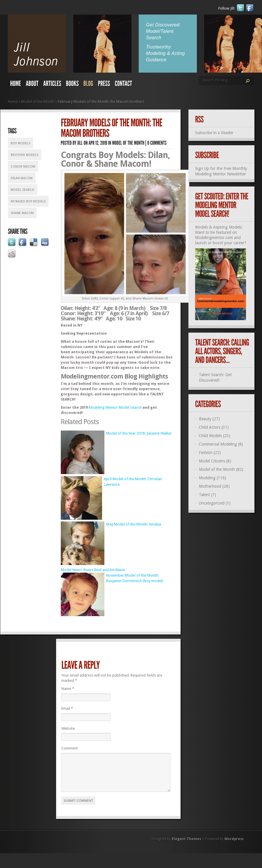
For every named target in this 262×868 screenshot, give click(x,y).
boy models (21, 143)
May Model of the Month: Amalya (134, 524)
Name (68, 689)
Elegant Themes (187, 846)
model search (23, 190)
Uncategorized (212, 503)
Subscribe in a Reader (214, 133)
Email (67, 708)
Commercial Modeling (218, 444)
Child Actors (210, 427)
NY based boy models (28, 201)
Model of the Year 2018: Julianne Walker (139, 433)
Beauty (205, 419)
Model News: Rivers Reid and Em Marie (93, 570)
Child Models (210, 436)
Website (68, 728)
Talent (204, 495)
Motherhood (210, 486)
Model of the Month (38, 102)
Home (13, 102)
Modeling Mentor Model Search (115, 407)
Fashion (206, 453)
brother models (25, 155)
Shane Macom (22, 213)
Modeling (207, 478)
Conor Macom (23, 167)
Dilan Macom (22, 178)
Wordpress (234, 846)
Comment (69, 748)
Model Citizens (212, 461)
